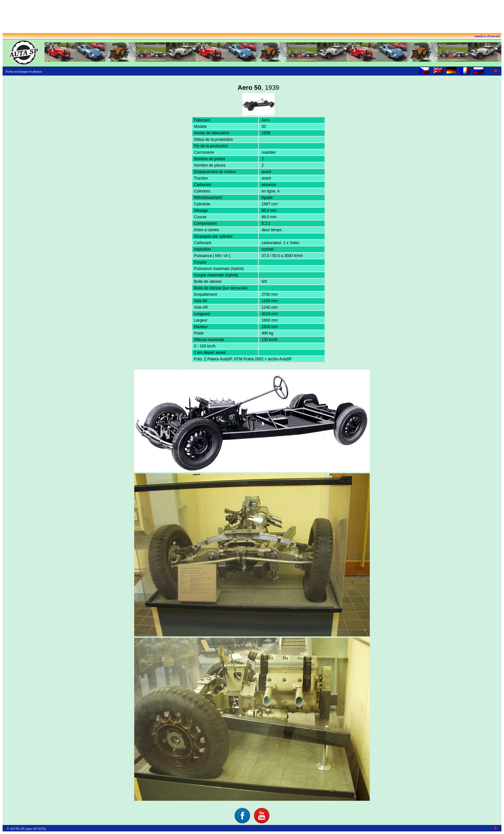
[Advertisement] (252, 17)
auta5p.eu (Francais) (487, 36)
